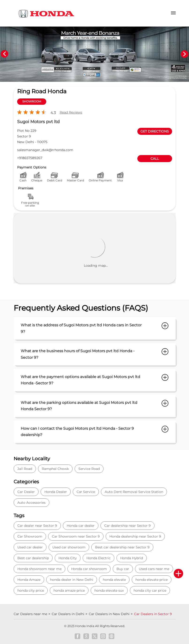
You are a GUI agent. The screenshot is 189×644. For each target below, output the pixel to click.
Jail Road (25, 469)
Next (185, 54)
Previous (4, 54)
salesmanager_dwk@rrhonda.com (45, 150)
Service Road (89, 469)
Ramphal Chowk (55, 469)
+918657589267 (30, 158)
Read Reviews (71, 112)
